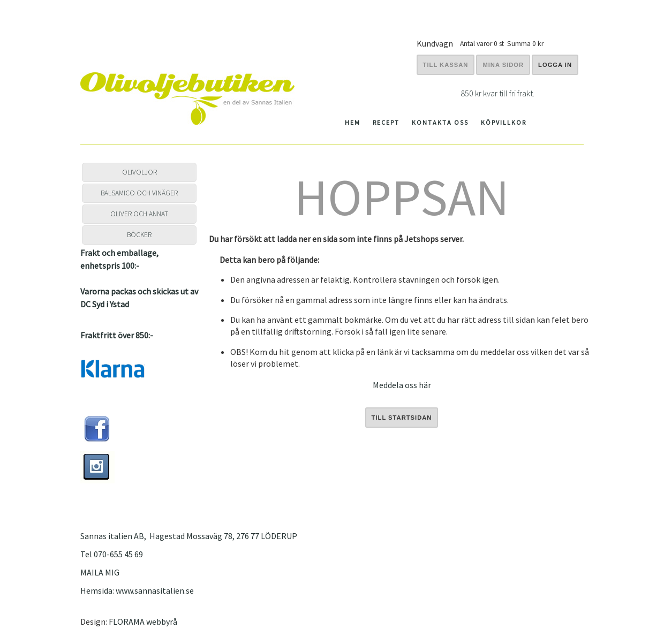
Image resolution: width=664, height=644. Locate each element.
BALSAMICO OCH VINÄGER (139, 193)
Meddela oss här (402, 385)
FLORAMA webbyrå (143, 622)
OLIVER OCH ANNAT (139, 214)
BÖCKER (139, 235)
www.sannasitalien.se (155, 590)
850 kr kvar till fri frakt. (497, 93)
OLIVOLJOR (139, 172)
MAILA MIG (100, 572)
